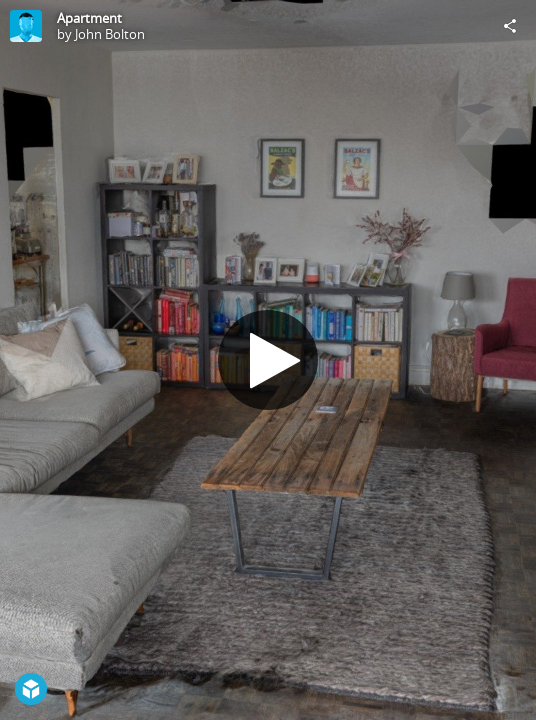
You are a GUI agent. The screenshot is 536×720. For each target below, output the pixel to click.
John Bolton (110, 34)
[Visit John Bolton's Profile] (26, 26)
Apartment (89, 18)
